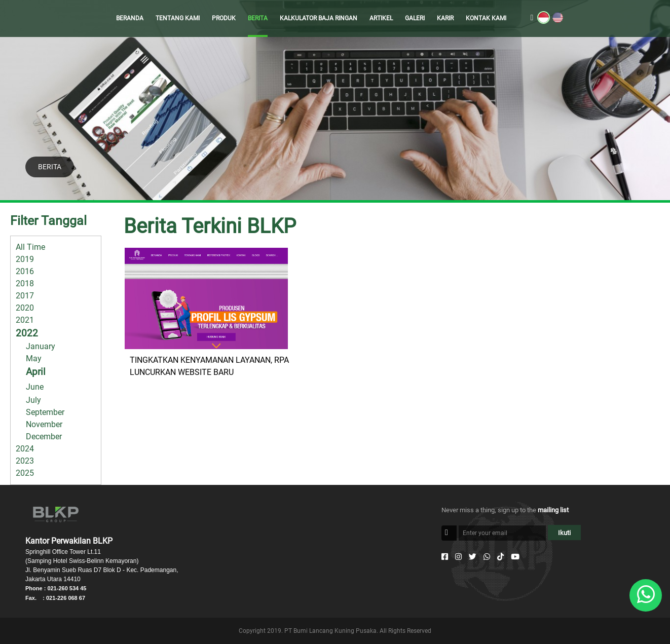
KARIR (445, 18)
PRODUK (224, 18)
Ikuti (564, 533)
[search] (532, 18)
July (33, 400)
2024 (25, 449)
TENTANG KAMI (178, 18)
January (41, 346)
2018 (25, 283)
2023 (25, 461)
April (36, 372)
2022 (27, 333)
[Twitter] (473, 557)
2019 (25, 259)
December (44, 437)
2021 (25, 320)
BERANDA (130, 18)
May (34, 358)
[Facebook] (445, 557)
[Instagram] (458, 557)
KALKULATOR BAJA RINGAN (319, 18)
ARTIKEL (381, 18)
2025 (25, 473)
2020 (25, 308)
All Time (30, 247)
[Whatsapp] (487, 557)
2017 (25, 296)
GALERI (415, 18)
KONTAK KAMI (486, 18)
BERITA (258, 18)
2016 (25, 271)
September (45, 412)
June (35, 387)
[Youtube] (515, 557)
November (44, 424)
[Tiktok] (500, 557)
